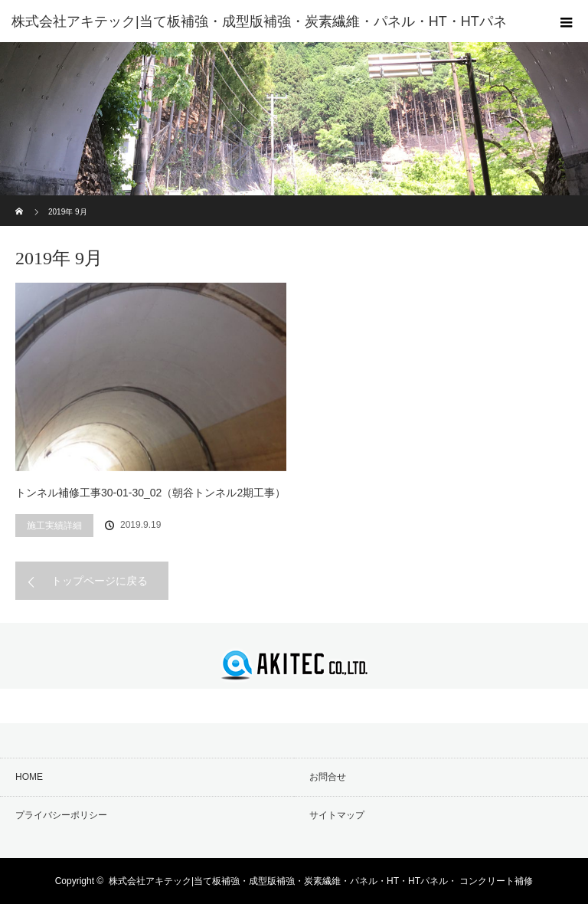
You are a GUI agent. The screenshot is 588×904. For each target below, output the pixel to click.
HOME (29, 777)
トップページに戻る (100, 581)
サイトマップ (337, 815)
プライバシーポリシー (61, 815)
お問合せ (328, 777)
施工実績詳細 (54, 526)
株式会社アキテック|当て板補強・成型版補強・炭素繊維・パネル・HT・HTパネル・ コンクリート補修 (321, 881)
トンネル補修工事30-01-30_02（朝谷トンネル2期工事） (150, 493)
